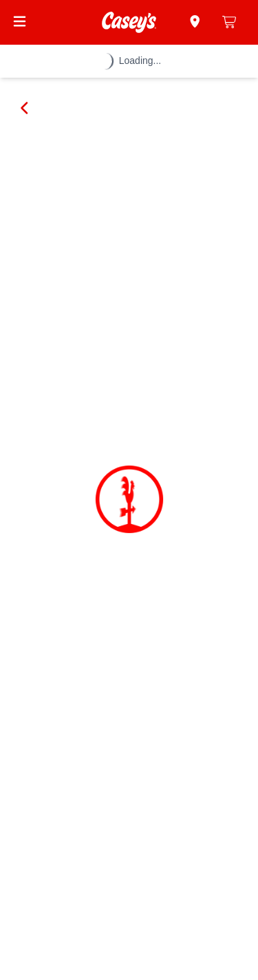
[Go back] (25, 108)
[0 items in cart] (230, 22)
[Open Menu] (20, 22)
